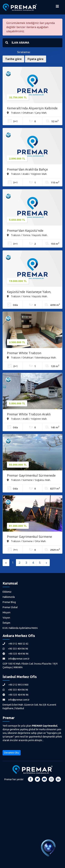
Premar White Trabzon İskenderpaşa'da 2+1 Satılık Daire (32, 353)
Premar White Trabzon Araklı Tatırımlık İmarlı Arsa (29, 415)
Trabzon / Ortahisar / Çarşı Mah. (27, 113)
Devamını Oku (12, 753)
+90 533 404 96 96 (15, 649)
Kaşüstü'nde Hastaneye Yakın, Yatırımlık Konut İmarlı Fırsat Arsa (32, 292)
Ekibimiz (7, 592)
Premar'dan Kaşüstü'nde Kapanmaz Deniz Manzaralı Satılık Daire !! (32, 231)
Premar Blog (9, 602)
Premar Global (10, 607)
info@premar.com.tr (16, 659)
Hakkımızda (9, 597)
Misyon (6, 612)
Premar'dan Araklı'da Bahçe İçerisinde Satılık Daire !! (27, 170)
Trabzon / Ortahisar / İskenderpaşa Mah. (32, 357)
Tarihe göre (13, 59)
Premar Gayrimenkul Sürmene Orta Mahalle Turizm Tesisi (29, 537)
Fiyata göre (36, 59)
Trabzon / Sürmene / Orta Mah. (27, 541)
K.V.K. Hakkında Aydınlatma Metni (20, 628)
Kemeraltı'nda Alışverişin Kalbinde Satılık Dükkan (32, 108)
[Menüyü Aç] (57, 7)
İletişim (6, 623)
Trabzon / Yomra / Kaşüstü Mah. (27, 235)
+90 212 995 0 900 (16, 685)
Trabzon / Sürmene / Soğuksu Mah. (29, 480)
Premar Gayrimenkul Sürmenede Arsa (31, 476)
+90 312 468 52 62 (16, 644)
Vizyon (6, 618)
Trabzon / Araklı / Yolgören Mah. (27, 174)
